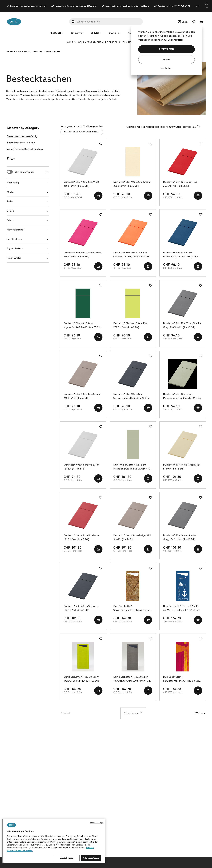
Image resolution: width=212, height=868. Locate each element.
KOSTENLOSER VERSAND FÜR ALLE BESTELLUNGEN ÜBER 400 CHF (106, 42)
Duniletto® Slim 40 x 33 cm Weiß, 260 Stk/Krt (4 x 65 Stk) (82, 184)
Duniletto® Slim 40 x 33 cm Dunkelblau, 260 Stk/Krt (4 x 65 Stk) (180, 255)
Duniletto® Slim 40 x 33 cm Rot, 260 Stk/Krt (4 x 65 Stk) (180, 184)
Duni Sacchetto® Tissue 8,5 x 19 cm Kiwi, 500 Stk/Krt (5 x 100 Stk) (81, 679)
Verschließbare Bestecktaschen (25, 149)
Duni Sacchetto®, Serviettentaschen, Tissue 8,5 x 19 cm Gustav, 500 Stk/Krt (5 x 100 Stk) (182, 679)
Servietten (38, 52)
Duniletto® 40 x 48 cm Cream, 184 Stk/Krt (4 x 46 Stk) (182, 467)
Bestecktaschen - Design (21, 143)
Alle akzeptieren (91, 858)
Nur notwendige (97, 823)
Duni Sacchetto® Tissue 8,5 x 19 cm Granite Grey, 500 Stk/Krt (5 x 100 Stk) (132, 679)
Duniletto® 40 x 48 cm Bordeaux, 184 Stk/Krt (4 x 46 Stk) (82, 538)
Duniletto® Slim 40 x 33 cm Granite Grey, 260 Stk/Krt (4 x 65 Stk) (182, 325)
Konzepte (76, 33)
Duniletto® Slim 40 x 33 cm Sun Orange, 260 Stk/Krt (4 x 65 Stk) (131, 255)
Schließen (167, 68)
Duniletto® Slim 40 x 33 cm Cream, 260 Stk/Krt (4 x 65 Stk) (132, 184)
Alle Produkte (24, 52)
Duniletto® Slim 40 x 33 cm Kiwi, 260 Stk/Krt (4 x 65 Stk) (131, 325)
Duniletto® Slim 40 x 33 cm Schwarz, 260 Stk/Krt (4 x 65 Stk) (131, 396)
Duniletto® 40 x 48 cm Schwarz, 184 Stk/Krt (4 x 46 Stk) (81, 608)
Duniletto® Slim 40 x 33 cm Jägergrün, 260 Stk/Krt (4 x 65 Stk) (82, 325)
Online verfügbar (32, 172)
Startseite (10, 52)
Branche (114, 33)
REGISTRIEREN (167, 49)
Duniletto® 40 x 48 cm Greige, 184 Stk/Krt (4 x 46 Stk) (132, 538)
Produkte (56, 33)
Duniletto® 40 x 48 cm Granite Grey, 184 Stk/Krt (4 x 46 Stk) (180, 538)
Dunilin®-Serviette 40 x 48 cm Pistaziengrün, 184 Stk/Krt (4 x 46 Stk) (132, 467)
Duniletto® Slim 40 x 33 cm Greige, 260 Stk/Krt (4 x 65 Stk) (82, 396)
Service (95, 33)
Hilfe (197, 6)
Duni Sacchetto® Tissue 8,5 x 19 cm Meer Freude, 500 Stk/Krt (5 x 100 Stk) (181, 609)
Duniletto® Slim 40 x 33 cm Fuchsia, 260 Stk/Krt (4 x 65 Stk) (83, 255)
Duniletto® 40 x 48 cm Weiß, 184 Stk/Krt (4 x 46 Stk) (81, 467)
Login (167, 60)
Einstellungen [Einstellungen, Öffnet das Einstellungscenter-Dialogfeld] (67, 858)
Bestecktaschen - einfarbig (22, 136)
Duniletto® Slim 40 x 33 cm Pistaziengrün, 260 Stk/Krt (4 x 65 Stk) (182, 396)
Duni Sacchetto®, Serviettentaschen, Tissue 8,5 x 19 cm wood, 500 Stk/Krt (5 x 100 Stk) (133, 609)
